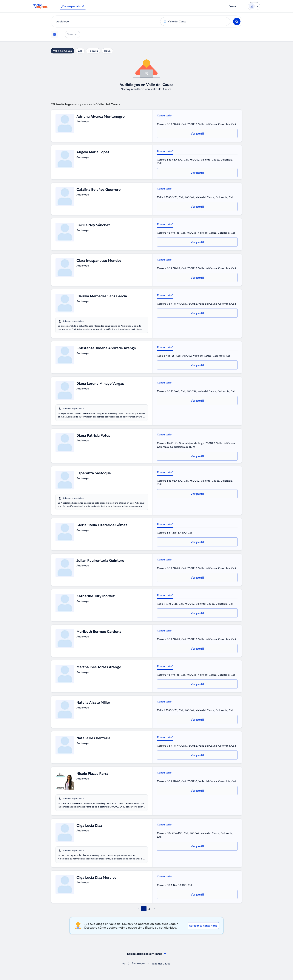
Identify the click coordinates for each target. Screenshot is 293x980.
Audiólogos (138, 964)
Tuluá (107, 51)
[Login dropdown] (254, 6)
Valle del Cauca (63, 51)
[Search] (237, 21)
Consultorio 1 (165, 115)
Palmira (93, 51)
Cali (80, 51)
